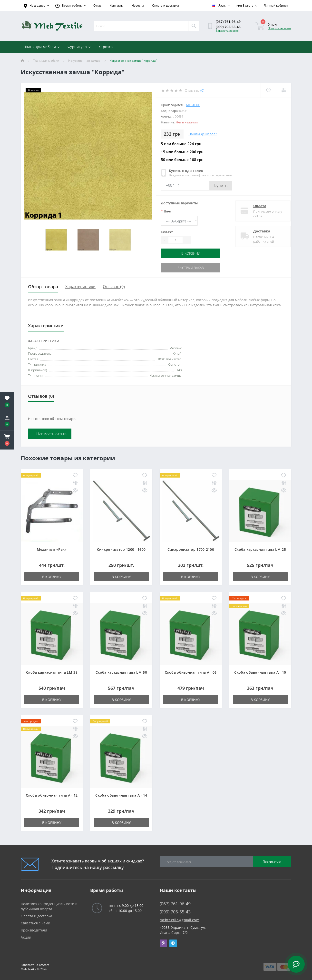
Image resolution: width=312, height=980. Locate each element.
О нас (97, 5)
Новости (138, 5)
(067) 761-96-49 (228, 22)
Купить (221, 186)
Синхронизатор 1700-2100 (191, 549)
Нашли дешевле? (203, 134)
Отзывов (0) (114, 287)
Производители (34, 930)
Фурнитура (79, 47)
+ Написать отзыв (50, 434)
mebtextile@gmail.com (180, 920)
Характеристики (80, 287)
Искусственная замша (84, 61)
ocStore (44, 965)
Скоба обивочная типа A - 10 (260, 672)
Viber (163, 943)
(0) (202, 90)
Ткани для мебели (42, 47)
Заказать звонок (228, 31)
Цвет (166, 211)
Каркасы (106, 47)
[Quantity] (175, 240)
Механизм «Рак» (52, 549)
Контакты (117, 5)
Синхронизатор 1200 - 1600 (121, 549)
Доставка (258, 231)
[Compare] (284, 90)
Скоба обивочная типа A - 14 (121, 795)
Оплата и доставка (166, 5)
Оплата (256, 206)
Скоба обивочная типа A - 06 (191, 672)
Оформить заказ (279, 28)
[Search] (194, 26)
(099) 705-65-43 (228, 27)
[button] (7, 440)
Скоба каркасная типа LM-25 (260, 549)
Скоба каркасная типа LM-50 (121, 672)
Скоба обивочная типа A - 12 (52, 795)
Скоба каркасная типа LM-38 (52, 672)
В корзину (191, 253)
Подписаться (272, 862)
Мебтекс (193, 105)
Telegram (173, 943)
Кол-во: (167, 232)
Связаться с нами (35, 923)
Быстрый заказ (191, 268)
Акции (26, 937)
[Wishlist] (268, 90)
